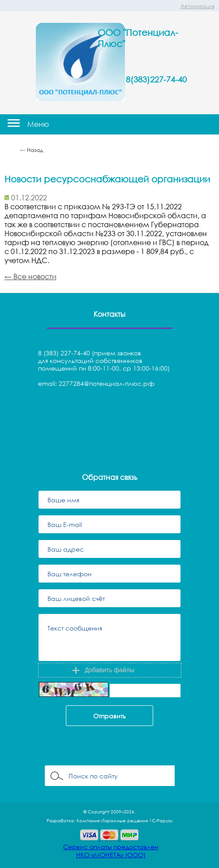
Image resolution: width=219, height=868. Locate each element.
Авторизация (198, 6)
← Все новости (30, 276)
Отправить (109, 716)
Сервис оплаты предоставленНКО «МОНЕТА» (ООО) (111, 851)
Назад (35, 150)
